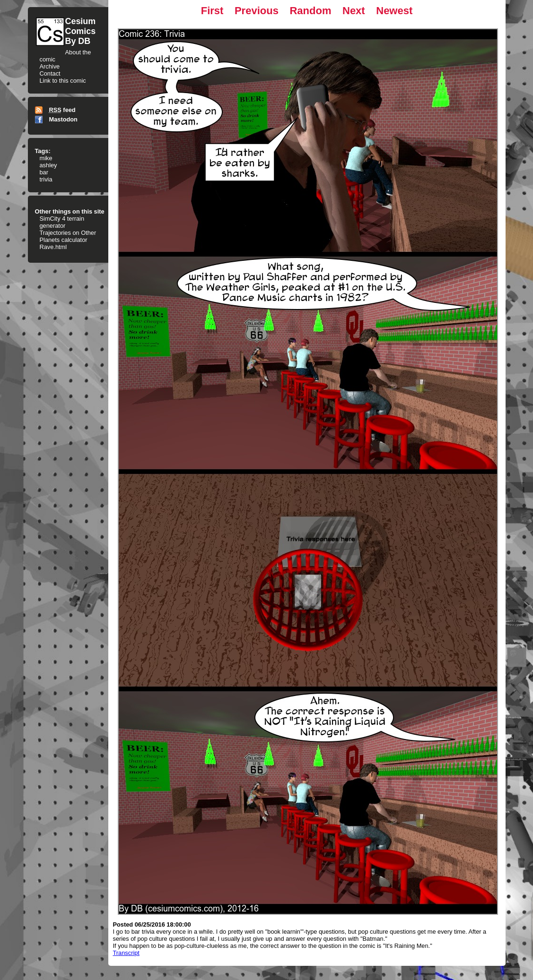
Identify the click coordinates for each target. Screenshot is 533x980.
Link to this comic (63, 81)
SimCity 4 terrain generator (62, 222)
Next (354, 11)
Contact (50, 73)
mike (46, 158)
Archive (50, 66)
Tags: (43, 151)
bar (44, 172)
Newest (394, 11)
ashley (48, 165)
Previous (257, 11)
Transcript (126, 953)
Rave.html (53, 247)
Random (310, 11)
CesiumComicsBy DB (81, 31)
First (212, 11)
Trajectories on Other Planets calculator (68, 236)
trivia (46, 179)
